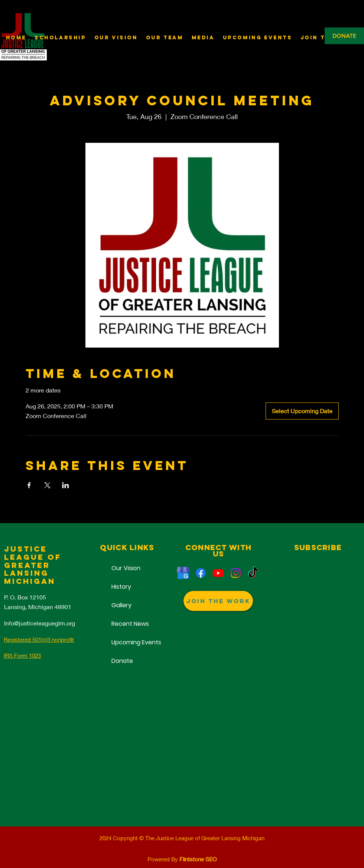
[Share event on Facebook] (29, 485)
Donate (122, 661)
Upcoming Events (127, 642)
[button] (203, 38)
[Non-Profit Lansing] (236, 573)
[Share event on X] (47, 485)
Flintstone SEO (198, 859)
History (121, 587)
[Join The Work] (218, 601)
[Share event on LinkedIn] (66, 485)
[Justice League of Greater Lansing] (183, 573)
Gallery (121, 605)
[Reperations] (201, 573)
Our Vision (126, 568)
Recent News (127, 624)
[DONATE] (344, 36)
